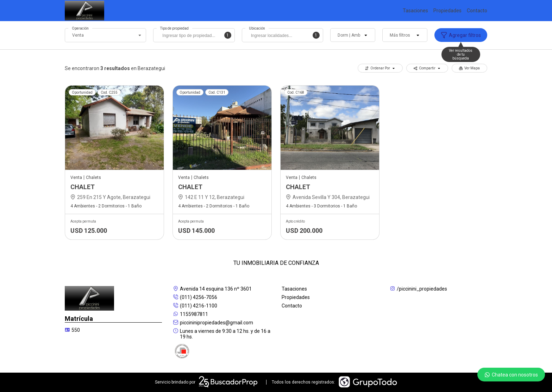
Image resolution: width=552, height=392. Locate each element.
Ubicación (257, 28)
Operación (80, 28)
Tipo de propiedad (174, 28)
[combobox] (194, 35)
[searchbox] (196, 36)
